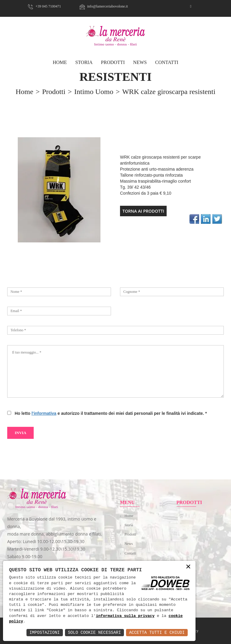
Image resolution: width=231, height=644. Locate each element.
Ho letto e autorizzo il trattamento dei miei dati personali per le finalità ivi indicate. (110, 413)
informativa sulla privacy (125, 616)
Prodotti (113, 62)
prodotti (54, 92)
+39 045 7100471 (45, 6)
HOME (60, 62)
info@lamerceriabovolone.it (104, 6)
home (25, 92)
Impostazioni (45, 632)
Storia (84, 62)
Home (129, 516)
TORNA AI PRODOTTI (143, 211)
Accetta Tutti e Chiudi (157, 632)
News (140, 62)
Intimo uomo (94, 92)
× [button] (188, 567)
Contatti (167, 62)
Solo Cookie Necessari (94, 632)
